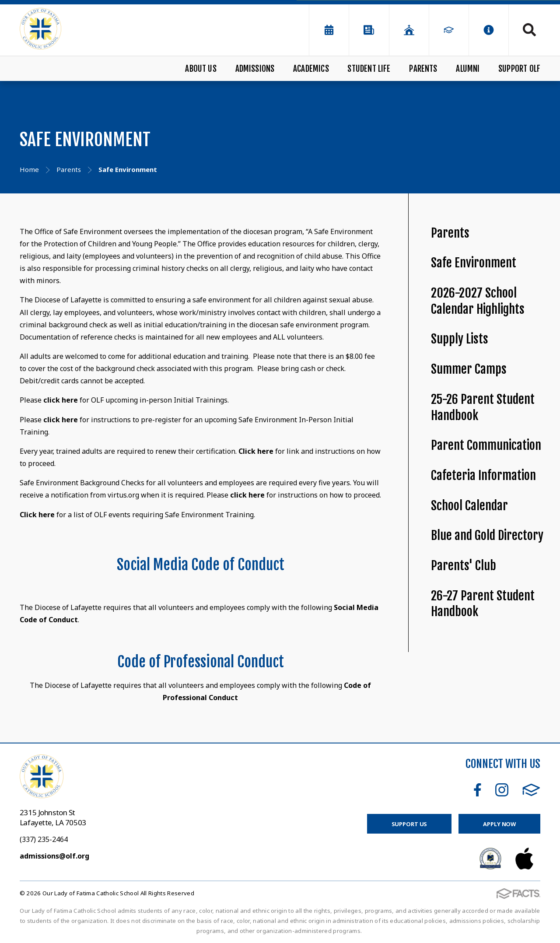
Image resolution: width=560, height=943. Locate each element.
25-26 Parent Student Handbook (483, 407)
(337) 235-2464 (44, 839)
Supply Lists (460, 339)
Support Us (409, 824)
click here (61, 400)
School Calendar (469, 506)
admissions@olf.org (54, 856)
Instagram (502, 790)
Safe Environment (474, 263)
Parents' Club (464, 566)
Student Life (369, 69)
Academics (311, 69)
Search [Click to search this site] (529, 30)
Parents (423, 69)
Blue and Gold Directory (487, 535)
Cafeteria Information (483, 475)
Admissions (255, 69)
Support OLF (519, 69)
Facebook (478, 790)
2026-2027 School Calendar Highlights (478, 301)
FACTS (531, 790)
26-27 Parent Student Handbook (483, 604)
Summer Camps (469, 369)
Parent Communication (486, 445)
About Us (201, 69)
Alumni (468, 69)
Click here (256, 451)
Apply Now (499, 824)
